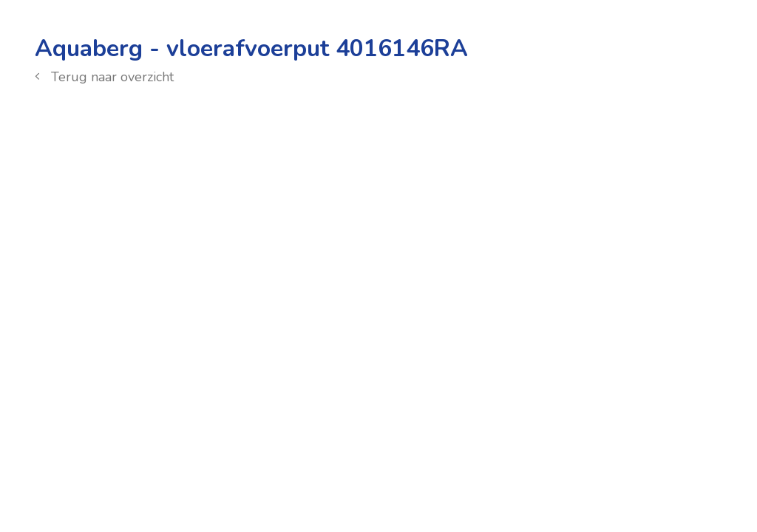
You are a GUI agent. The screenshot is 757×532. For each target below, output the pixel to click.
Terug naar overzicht (104, 77)
